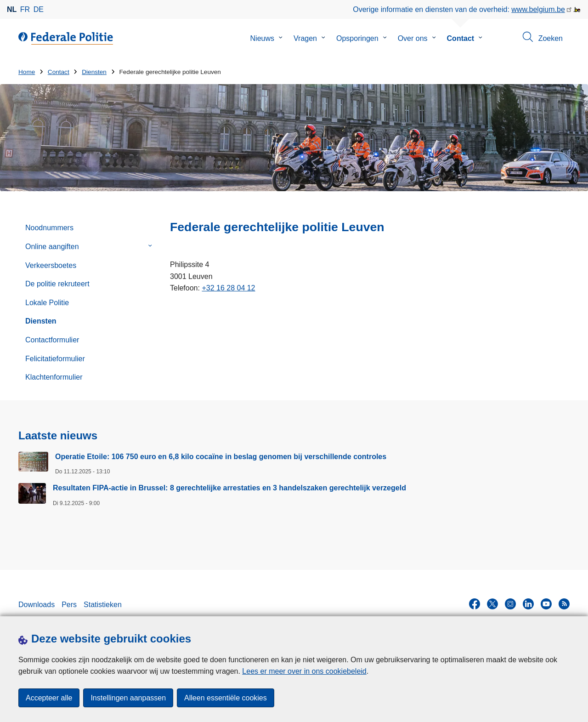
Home (27, 72)
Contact (461, 38)
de (39, 9)
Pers (69, 605)
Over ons (413, 38)
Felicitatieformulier (55, 359)
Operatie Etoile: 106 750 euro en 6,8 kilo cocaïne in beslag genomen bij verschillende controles (221, 457)
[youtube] (546, 604)
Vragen (305, 38)
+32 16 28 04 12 (228, 288)
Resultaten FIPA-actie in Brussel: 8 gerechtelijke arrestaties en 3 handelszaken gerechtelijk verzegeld (229, 488)
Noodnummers (49, 228)
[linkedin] (528, 604)
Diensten (94, 72)
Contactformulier (52, 340)
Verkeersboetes (51, 265)
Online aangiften (52, 247)
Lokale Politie (47, 303)
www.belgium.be (538, 9)
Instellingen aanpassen (128, 698)
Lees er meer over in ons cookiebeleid (304, 671)
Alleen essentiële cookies (226, 698)
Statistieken (103, 605)
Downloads (37, 605)
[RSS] (564, 604)
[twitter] (492, 604)
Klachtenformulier (54, 377)
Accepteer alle (49, 698)
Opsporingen (357, 38)
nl (12, 9)
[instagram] (510, 604)
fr (25, 9)
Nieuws (262, 38)
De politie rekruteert (57, 284)
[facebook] (475, 604)
